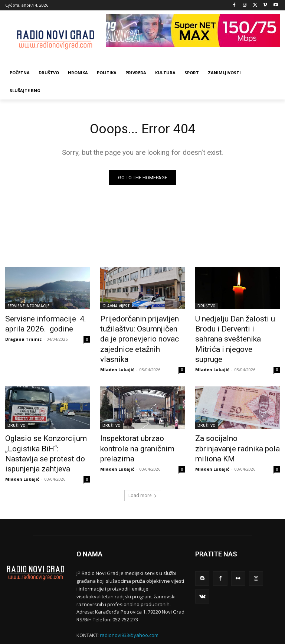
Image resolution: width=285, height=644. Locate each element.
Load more (143, 463)
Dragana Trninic (23, 337)
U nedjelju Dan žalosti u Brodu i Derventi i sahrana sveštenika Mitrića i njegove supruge (237, 328)
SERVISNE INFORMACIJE (28, 307)
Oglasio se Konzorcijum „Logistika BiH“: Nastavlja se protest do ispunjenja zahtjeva (47, 430)
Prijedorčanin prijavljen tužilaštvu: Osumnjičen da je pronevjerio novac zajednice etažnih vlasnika (139, 332)
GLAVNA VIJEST (116, 307)
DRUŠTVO (207, 307)
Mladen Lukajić (117, 354)
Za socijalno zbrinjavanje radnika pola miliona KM (230, 426)
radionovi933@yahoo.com (129, 603)
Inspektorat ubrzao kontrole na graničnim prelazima (139, 426)
